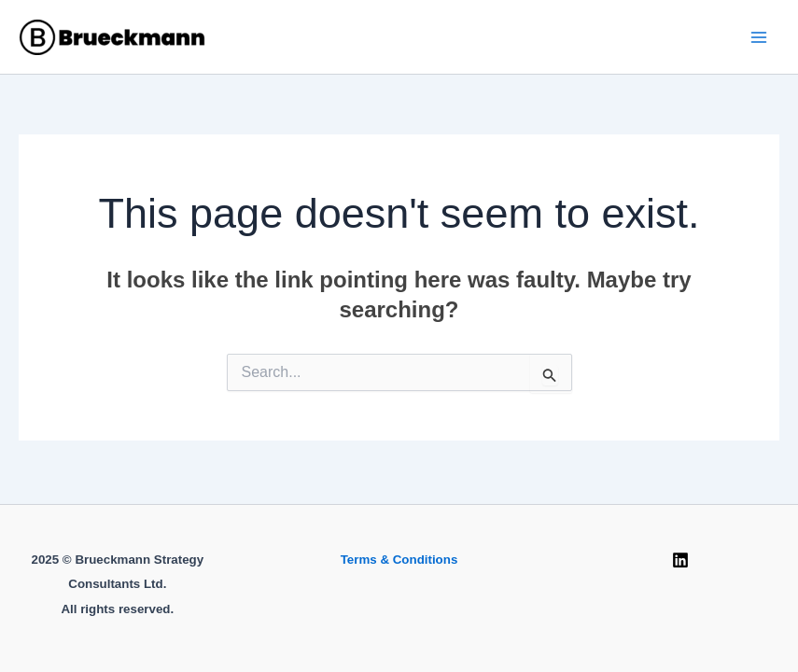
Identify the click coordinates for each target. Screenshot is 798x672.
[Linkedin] (680, 560)
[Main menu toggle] (759, 37)
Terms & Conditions (399, 560)
